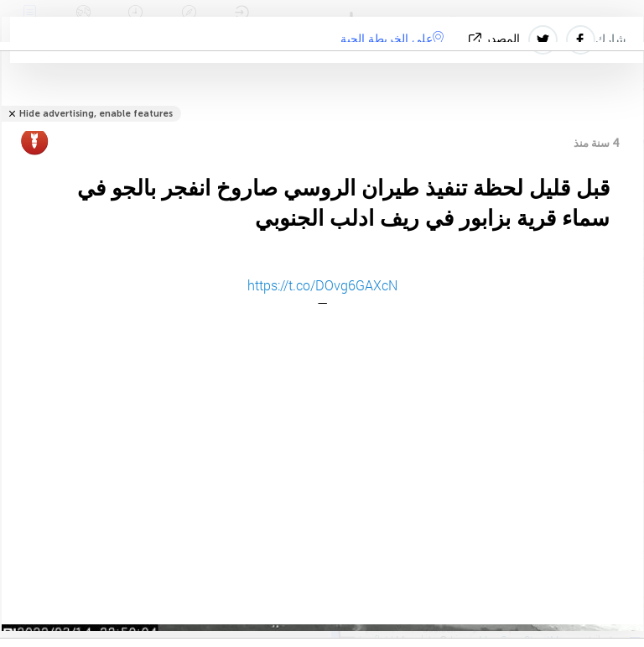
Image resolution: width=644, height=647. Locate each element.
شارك (611, 39)
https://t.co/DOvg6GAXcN (322, 285)
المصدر (496, 39)
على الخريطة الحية (392, 39)
